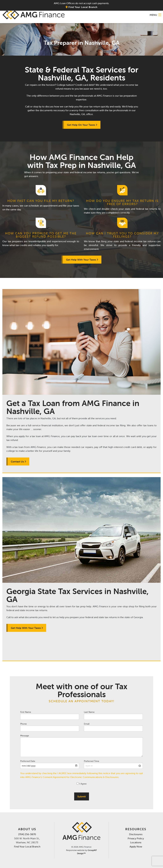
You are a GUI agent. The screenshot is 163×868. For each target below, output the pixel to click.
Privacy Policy (136, 838)
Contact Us (18, 461)
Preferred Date (50, 764)
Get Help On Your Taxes (82, 125)
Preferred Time (113, 764)
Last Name (113, 715)
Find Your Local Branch (82, 7)
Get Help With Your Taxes (82, 260)
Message (81, 746)
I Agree (82, 784)
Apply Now (136, 846)
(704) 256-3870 (27, 834)
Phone (50, 727)
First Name (50, 715)
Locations (136, 842)
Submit (82, 796)
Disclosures (136, 834)
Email (113, 727)
